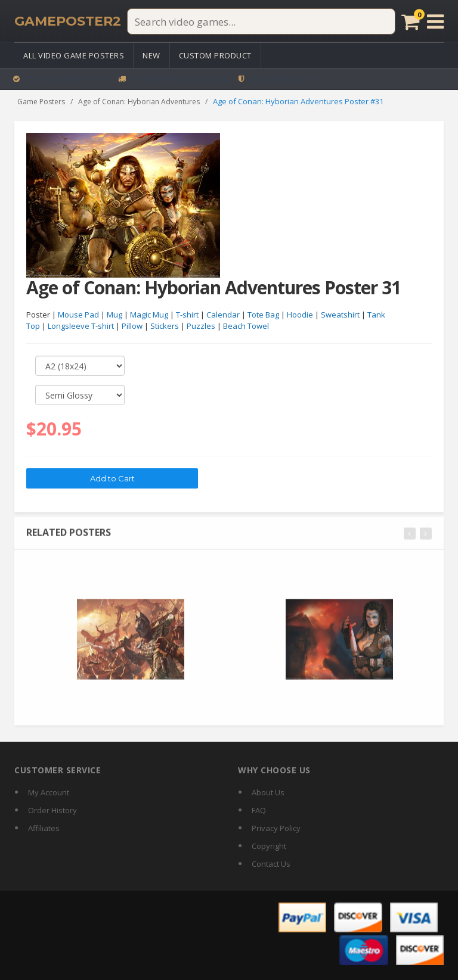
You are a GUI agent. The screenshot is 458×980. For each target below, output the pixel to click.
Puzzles (201, 326)
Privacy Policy (276, 828)
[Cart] (411, 21)
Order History (52, 810)
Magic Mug (149, 315)
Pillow (132, 326)
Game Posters (41, 102)
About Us (268, 792)
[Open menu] (435, 21)
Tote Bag (263, 315)
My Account (49, 792)
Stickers (165, 326)
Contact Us (271, 864)
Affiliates (44, 828)
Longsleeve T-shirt (81, 326)
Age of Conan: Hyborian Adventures (139, 102)
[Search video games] (261, 21)
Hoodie (300, 315)
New (151, 55)
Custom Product (215, 55)
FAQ (259, 810)
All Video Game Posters (74, 55)
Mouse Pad (78, 315)
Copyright (269, 846)
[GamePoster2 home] (68, 21)
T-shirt (187, 315)
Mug (114, 315)
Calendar (223, 315)
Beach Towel (246, 326)
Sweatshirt (340, 315)
